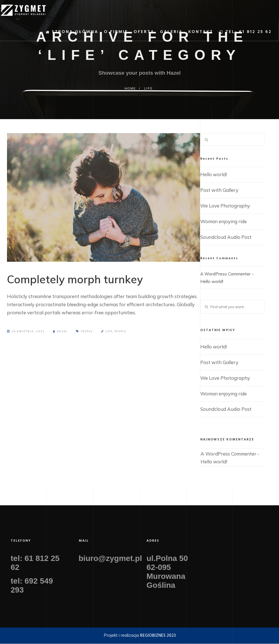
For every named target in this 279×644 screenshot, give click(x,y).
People (88, 335)
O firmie (108, 34)
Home (130, 88)
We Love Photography (225, 206)
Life (148, 88)
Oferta (136, 34)
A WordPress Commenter (224, 274)
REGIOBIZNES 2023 (158, 636)
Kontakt (192, 34)
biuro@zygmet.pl (110, 559)
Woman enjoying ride (224, 221)
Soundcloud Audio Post (226, 237)
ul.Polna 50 (167, 559)
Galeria (163, 34)
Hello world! (214, 174)
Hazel (61, 335)
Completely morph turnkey (84, 281)
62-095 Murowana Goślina (166, 576)
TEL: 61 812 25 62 (237, 34)
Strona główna (63, 34)
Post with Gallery (219, 190)
